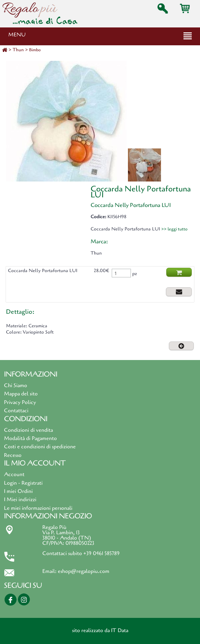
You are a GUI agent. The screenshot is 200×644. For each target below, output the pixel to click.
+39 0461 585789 (101, 553)
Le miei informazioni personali (38, 508)
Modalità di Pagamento (30, 438)
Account (14, 474)
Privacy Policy (20, 402)
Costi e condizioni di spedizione (40, 447)
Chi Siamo (16, 385)
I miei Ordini (18, 491)
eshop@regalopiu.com (84, 571)
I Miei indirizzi (20, 500)
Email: (50, 571)
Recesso (13, 455)
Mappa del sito (21, 394)
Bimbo (35, 50)
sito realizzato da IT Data (100, 630)
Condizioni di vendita (28, 430)
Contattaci (16, 411)
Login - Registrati (23, 483)
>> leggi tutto (174, 229)
